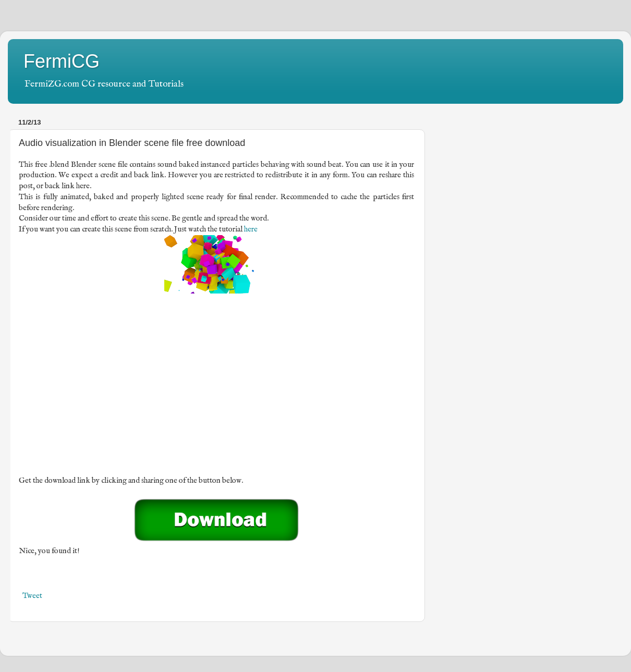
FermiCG (62, 61)
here (251, 229)
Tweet (32, 596)
